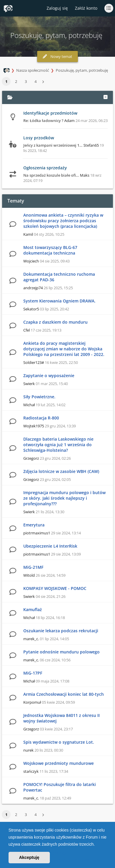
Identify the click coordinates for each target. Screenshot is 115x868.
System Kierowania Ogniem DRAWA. (59, 301)
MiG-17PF (33, 673)
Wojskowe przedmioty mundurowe (59, 763)
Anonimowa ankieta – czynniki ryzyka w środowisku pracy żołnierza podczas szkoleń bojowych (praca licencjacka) (63, 221)
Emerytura (34, 525)
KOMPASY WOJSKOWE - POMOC (55, 588)
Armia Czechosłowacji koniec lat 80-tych (64, 694)
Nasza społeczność (33, 70)
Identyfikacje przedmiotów (50, 113)
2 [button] (16, 81)
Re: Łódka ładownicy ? (43, 121)
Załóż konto (86, 8)
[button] (97, 845)
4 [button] (36, 81)
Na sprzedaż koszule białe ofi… (51, 175)
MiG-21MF (33, 567)
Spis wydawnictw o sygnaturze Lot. (59, 742)
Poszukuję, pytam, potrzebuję (82, 70)
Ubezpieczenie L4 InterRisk (50, 546)
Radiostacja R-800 (41, 418)
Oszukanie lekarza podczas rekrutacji (61, 631)
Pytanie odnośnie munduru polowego (61, 652)
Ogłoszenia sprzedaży (45, 168)
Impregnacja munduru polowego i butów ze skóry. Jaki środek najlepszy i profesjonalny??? (64, 498)
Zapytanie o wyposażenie (49, 376)
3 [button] (26, 81)
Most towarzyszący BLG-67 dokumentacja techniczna (50, 250)
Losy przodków (39, 138)
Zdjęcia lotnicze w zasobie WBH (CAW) (61, 471)
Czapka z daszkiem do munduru (55, 322)
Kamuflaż (33, 609)
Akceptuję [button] (29, 857)
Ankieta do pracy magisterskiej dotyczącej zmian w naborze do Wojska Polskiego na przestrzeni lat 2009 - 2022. (64, 349)
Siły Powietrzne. (39, 397)
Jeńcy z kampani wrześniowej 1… (53, 145)
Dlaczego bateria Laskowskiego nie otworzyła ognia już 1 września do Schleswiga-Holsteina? (58, 445)
